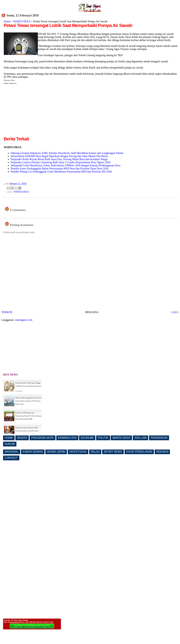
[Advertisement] (33, 112)
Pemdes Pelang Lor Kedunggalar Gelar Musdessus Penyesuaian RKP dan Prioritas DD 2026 (61, 172)
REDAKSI (162, 452)
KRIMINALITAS (67, 438)
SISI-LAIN (141, 438)
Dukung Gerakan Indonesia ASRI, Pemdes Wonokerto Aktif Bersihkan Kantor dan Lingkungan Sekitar (67, 153)
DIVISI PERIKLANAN (139, 452)
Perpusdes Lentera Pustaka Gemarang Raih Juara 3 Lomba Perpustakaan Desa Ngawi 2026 (60, 162)
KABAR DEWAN (33, 452)
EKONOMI (87, 438)
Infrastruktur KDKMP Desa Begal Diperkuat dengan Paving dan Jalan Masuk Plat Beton (59, 156)
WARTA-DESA (121, 438)
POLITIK (103, 438)
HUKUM (10, 444)
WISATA (22, 438)
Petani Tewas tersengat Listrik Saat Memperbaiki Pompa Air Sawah (68, 25)
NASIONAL (12, 452)
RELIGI (95, 452)
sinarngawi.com (24, 320)
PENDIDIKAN (159, 438)
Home (7, 21)
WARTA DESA (22, 21)
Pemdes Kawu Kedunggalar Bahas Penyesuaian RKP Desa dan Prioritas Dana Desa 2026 (59, 168)
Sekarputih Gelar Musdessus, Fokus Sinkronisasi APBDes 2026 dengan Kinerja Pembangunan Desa (65, 165)
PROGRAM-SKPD (43, 438)
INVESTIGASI (78, 452)
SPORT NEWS (113, 452)
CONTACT (11, 458)
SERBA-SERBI (56, 452)
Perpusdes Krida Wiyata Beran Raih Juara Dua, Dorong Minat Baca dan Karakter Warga (59, 159)
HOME (9, 438)
